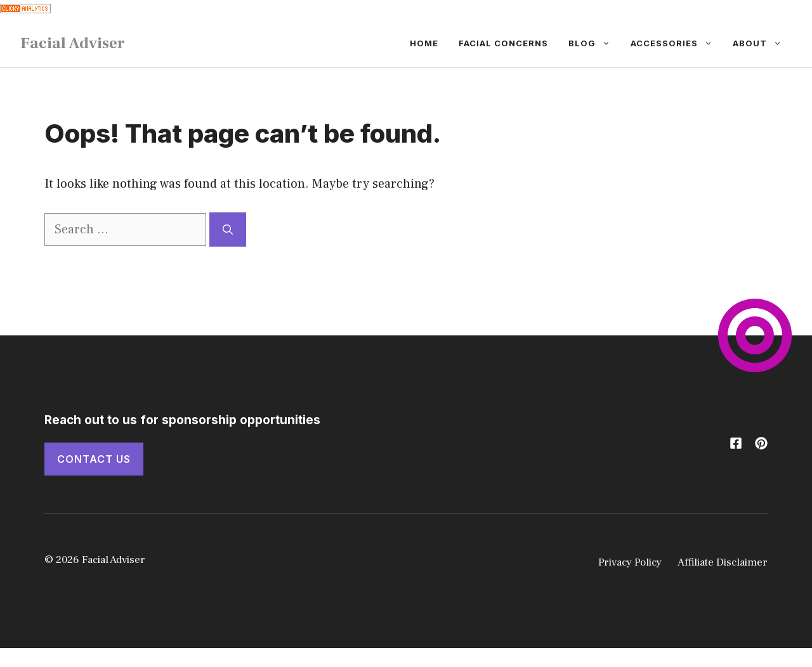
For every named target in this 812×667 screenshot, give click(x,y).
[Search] (228, 230)
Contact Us (94, 459)
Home (424, 43)
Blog (594, 43)
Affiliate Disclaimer (723, 562)
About (762, 43)
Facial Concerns (503, 43)
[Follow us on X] (736, 443)
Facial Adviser (73, 43)
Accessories (677, 43)
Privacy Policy (630, 562)
